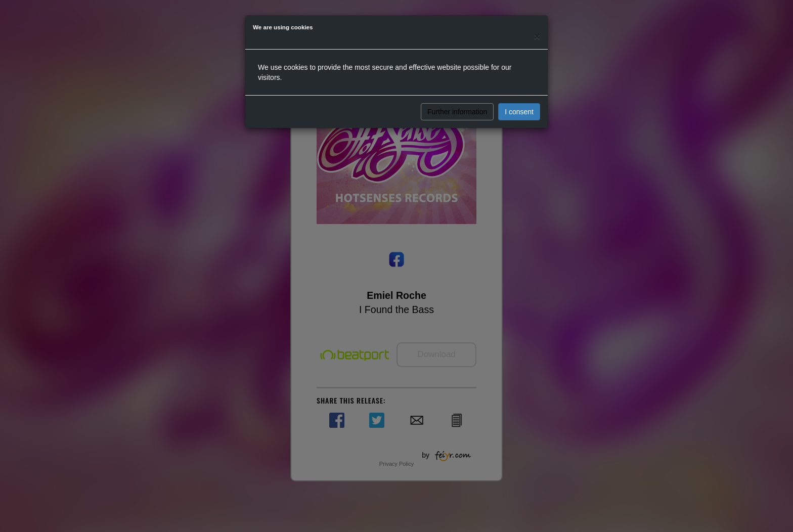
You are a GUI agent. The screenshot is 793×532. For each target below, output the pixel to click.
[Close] (537, 36)
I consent (519, 112)
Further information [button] (457, 112)
